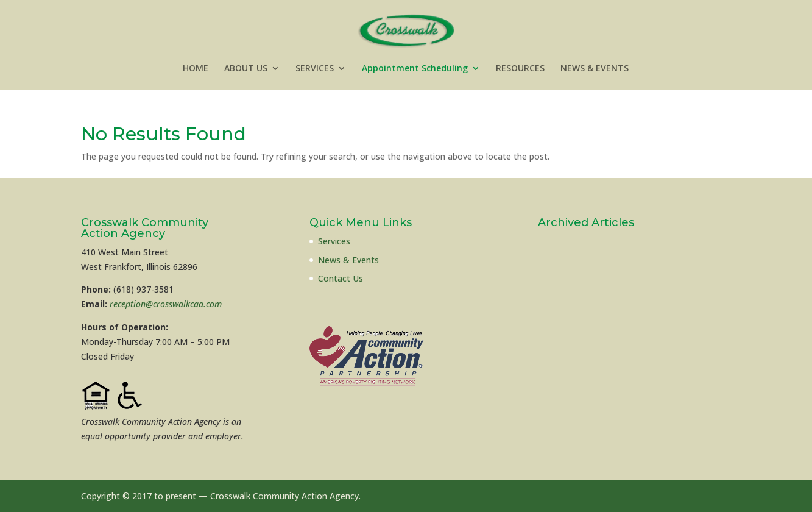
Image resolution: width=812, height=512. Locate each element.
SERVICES (315, 69)
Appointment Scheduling (415, 69)
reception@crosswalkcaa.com (166, 304)
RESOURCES (520, 69)
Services (334, 241)
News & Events (348, 260)
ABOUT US (246, 69)
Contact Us (341, 278)
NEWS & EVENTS (595, 69)
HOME (196, 69)
